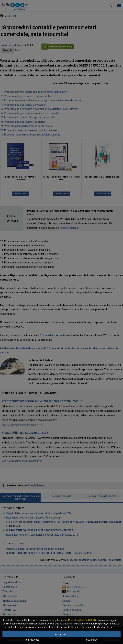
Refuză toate (91, 640)
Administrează (32, 640)
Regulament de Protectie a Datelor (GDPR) (74, 620)
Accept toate (62, 634)
